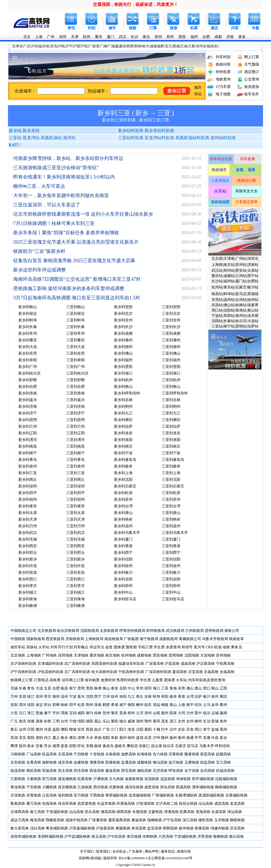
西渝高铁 (97, 771)
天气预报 (252, 64)
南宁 (73, 688)
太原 (48, 688)
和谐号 (187, 647)
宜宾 (23, 738)
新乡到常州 (28, 333)
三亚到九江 (171, 413)
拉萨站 (253, 326)
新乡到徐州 (123, 566)
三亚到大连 (75, 347)
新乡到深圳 (28, 486)
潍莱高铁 (97, 762)
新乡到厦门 (123, 539)
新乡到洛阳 (123, 440)
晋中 (198, 713)
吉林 (148, 697)
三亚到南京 (171, 446)
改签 (109, 647)
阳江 (123, 729)
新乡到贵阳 (123, 367)
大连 (39, 688)
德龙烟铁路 (67, 779)
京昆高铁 (65, 754)
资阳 (39, 738)
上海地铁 (34, 655)
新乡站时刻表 (131, 131)
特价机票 (223, 72)
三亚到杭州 (171, 380)
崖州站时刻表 (223, 138)
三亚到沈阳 (171, 480)
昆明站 (241, 326)
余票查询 (173, 647)
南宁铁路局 (149, 639)
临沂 (98, 729)
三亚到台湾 (171, 506)
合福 (207, 46)
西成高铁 (183, 787)
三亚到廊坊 (171, 420)
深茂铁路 (152, 779)
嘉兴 (81, 697)
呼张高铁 (176, 771)
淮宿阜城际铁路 (23, 837)
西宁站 (253, 276)
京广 (23, 46)
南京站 (229, 265)
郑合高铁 (168, 787)
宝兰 (168, 46)
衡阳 (131, 705)
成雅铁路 (144, 762)
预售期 (131, 647)
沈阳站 (217, 321)
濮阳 (64, 729)
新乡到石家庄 (125, 486)
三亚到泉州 (75, 466)
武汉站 (217, 271)
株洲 (98, 688)
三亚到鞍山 (75, 307)
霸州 (123, 738)
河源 (48, 729)
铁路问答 (223, 64)
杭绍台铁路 (188, 804)
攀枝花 (132, 746)
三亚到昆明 (75, 420)
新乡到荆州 (123, 407)
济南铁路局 (75, 639)
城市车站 (18, 647)
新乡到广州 (28, 367)
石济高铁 (160, 771)
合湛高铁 (219, 812)
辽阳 (223, 688)
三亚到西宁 (171, 553)
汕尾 (156, 713)
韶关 (148, 705)
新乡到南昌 (28, 446)
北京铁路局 (47, 631)
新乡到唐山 (123, 513)
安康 (207, 738)
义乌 (207, 705)
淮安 (131, 729)
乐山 (106, 721)
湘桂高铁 (144, 771)
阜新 (115, 738)
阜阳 (165, 697)
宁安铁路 (34, 787)
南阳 (31, 738)
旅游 (173, 28)
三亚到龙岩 (171, 433)
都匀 (90, 713)
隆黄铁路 (192, 754)
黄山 (173, 705)
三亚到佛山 (171, 353)
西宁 (98, 697)
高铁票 (55, 680)
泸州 (156, 738)
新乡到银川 (123, 573)
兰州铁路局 (194, 631)
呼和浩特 (222, 746)
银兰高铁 (37, 812)
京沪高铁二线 (167, 804)
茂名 (165, 721)
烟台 (123, 721)
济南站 (253, 265)
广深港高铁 (155, 664)
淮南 (98, 705)
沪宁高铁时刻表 (23, 672)
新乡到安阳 (123, 307)
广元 (14, 721)
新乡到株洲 (28, 606)
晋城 (215, 721)
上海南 (217, 265)
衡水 (64, 738)
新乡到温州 (123, 526)
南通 (190, 738)
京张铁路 (18, 795)
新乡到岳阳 (123, 579)
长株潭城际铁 (186, 795)
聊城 (73, 729)
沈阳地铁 (192, 655)
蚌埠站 (229, 294)
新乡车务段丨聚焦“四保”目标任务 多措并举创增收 (66, 233)
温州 (64, 697)
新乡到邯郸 (28, 380)
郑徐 (138, 46)
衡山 (106, 688)
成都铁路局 (168, 639)
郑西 (130, 46)
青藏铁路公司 (190, 639)
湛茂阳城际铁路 (211, 795)
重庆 (99, 37)
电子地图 (223, 94)
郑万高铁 (49, 779)
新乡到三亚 (115, 113)
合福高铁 (227, 672)
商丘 (140, 697)
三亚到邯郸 (75, 380)
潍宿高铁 (108, 812)
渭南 (64, 713)
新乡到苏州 (123, 499)
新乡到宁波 (123, 453)
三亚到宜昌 (75, 573)
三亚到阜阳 (75, 360)
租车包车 (252, 94)
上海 (39, 37)
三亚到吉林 (171, 400)
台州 (64, 721)
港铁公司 (232, 631)
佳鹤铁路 (150, 837)
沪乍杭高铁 (116, 837)
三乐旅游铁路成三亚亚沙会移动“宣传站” (56, 168)
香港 (181, 697)
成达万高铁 (20, 820)
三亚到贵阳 (171, 367)
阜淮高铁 (139, 828)
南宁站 (229, 326)
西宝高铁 (129, 771)
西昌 (90, 729)
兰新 (192, 46)
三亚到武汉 (75, 533)
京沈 (54, 46)
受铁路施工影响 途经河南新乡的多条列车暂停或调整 (69, 288)
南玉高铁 (99, 837)
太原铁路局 (109, 631)
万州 (14, 697)
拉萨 (198, 697)
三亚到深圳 (75, 486)
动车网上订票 (73, 680)
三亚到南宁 (75, 453)
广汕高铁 (34, 754)
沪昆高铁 (172, 664)
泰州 (181, 738)
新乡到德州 (123, 347)
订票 (153, 28)
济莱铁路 (176, 754)
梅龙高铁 (37, 820)
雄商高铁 (124, 812)
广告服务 (135, 851)
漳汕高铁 (235, 812)
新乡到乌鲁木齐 (127, 533)
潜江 (31, 713)
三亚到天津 (75, 519)
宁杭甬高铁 (225, 664)
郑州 (170, 37)
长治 (207, 721)
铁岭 (64, 705)
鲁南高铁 (18, 804)
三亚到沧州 (171, 320)
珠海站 (241, 310)
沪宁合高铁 (172, 820)
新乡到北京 (123, 314)
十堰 (156, 729)
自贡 (148, 738)
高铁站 (32, 647)
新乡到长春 (28, 327)
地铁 (226, 647)
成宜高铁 (222, 804)
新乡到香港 (123, 546)
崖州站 (69, 138)
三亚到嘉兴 (75, 400)
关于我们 (87, 851)
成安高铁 (65, 762)
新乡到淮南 (28, 393)
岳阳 (123, 688)
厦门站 (241, 281)
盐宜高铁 (155, 828)
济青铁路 (34, 795)
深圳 (63, 37)
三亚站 (15, 138)
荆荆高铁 (170, 828)
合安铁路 (18, 762)
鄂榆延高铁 (55, 820)
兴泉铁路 (113, 754)
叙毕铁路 (186, 828)
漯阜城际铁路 (203, 787)
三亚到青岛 (75, 460)
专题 (255, 28)
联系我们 (103, 851)
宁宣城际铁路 (185, 837)
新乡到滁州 (123, 340)
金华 (215, 705)
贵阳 (90, 688)
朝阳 (106, 738)
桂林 (98, 713)
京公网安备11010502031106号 (170, 858)
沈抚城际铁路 (226, 779)
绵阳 (81, 721)
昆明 (81, 688)
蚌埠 (156, 697)
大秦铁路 (34, 779)
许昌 (215, 738)
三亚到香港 (171, 546)
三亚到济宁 (75, 413)
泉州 (215, 697)
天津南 (229, 259)
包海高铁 (49, 804)
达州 (23, 729)
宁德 (73, 721)
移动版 (96, 858)
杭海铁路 (144, 754)
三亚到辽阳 (75, 433)
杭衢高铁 (187, 812)
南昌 (64, 688)
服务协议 (168, 851)
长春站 (229, 321)
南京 (146, 37)
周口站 (217, 310)
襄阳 (148, 729)
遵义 (56, 738)
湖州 (140, 721)
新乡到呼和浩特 (127, 393)
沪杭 (61, 46)
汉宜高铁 (196, 672)
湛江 (173, 721)
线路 (133, 28)
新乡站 (15, 131)
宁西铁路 (97, 795)
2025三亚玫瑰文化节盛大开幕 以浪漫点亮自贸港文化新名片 (76, 242)
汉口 (23, 713)
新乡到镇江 (28, 592)
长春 (23, 688)
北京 (27, 37)
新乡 (142, 113)
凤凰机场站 (51, 138)
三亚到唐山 (171, 513)
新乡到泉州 (28, 466)
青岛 (31, 688)
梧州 (131, 713)
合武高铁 (208, 771)
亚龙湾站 (31, 138)
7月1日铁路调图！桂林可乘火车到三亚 (54, 223)
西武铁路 (101, 787)
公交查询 (252, 79)
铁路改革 (236, 639)
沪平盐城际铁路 (77, 837)
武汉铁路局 (175, 631)
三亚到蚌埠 (75, 320)
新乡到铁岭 (123, 519)
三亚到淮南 (75, 393)
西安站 (241, 271)
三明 (56, 721)
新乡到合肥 (28, 387)
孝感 (115, 705)
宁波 (73, 697)
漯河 (23, 705)
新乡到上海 (123, 473)
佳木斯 (253, 316)
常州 (140, 688)
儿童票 (157, 680)
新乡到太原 (28, 513)
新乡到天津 (28, 519)
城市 (112, 28)
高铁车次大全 (247, 191)
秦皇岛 (108, 746)
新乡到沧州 (123, 320)
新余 (31, 746)
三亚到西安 (75, 546)
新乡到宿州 (28, 499)
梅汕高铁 (160, 762)
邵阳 (73, 746)
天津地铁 (81, 655)
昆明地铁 (176, 655)
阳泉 (173, 713)
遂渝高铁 (113, 771)
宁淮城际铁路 (57, 812)
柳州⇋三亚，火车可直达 (39, 186)
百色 (190, 729)
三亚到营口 (75, 579)
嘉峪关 (120, 746)
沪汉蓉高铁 (206, 664)
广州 (51, 37)
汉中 (173, 729)
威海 (131, 721)
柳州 (198, 721)
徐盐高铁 (208, 762)
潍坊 (73, 738)
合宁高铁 (192, 771)
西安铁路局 (55, 639)
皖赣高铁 (223, 754)
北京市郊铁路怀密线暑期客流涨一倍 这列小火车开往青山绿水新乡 (83, 214)
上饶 (181, 705)
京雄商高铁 (20, 812)
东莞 (181, 688)
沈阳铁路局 (90, 631)
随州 (165, 738)
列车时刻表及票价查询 (207, 680)
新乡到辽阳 (28, 433)
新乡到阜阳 (28, 360)
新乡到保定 (28, 314)
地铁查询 (223, 79)
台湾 (190, 697)
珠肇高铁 (202, 828)
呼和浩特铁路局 (132, 631)
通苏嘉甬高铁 (119, 820)
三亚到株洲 (75, 606)
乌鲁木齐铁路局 (215, 639)
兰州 (106, 697)
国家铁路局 (36, 639)
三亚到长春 (75, 327)
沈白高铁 (37, 828)
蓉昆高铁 (208, 754)
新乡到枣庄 (28, 586)
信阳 (31, 705)
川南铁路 (18, 754)
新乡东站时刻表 (159, 131)
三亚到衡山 (171, 387)
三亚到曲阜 (171, 466)
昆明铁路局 (214, 631)
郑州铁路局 (155, 631)
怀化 (81, 746)
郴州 (140, 705)
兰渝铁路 (85, 787)
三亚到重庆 (75, 340)
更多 (242, 37)
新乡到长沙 (123, 327)
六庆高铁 (166, 837)
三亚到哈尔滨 (77, 373)
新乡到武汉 (28, 533)
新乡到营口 (28, 579)
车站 (198, 94)
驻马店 (241, 294)
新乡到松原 (123, 493)
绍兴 (198, 705)
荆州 (90, 705)
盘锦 (140, 738)
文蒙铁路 (155, 812)
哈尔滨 (241, 321)
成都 (218, 37)
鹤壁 (106, 705)
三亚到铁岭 (171, 519)
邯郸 (56, 705)
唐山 (198, 688)
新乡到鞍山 (28, 307)
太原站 (253, 271)
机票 (194, 28)
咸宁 (123, 705)
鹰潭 (14, 746)
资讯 (71, 28)
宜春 (39, 746)
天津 (75, 37)
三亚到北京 (171, 314)
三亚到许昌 (75, 566)
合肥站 (253, 281)
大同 (181, 713)
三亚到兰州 (75, 426)
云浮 (140, 713)
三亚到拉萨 (171, 426)
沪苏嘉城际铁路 (82, 828)
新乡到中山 (123, 592)
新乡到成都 (123, 333)
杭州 (87, 37)
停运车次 (97, 647)
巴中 (165, 729)
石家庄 (241, 287)
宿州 (148, 688)
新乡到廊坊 (123, 420)
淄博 (81, 738)
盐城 (215, 729)
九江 (132, 697)
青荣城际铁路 (116, 795)
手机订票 (145, 647)
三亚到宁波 (171, 453)
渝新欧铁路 (134, 779)
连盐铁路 (168, 779)
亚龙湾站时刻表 (159, 138)
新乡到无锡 (28, 539)
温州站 (229, 300)
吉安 (181, 729)
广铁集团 (131, 639)
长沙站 (217, 281)
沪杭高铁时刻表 (50, 672)
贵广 (100, 46)
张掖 (31, 721)
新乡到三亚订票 (154, 120)
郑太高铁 (65, 771)
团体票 (119, 647)
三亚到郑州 (171, 586)
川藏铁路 (49, 787)
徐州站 (253, 300)
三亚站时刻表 (131, 138)
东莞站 (217, 300)
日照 (31, 729)
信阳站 (229, 310)
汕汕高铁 (206, 804)
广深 (92, 46)
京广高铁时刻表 (77, 672)
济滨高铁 (237, 828)
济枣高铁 (205, 837)
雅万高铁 (34, 804)
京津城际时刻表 (50, 664)
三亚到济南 (75, 407)
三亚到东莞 (75, 353)
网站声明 (152, 851)
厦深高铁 (180, 672)
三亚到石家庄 (173, 486)
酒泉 (39, 721)
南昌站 (217, 294)
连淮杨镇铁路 (140, 795)
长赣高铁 (140, 812)
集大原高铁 (20, 828)
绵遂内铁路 (220, 828)
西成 (176, 46)
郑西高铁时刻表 (104, 664)
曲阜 (173, 697)
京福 (38, 46)
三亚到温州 (171, 526)
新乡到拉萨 (123, 426)
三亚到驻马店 (173, 599)
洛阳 (123, 697)
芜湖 (14, 738)
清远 (156, 705)
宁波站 (217, 316)
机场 (218, 647)
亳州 (223, 729)
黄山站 (253, 310)
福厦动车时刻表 (131, 664)
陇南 (223, 713)
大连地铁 (208, 655)
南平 (190, 705)
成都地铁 (144, 655)
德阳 (90, 721)
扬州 (173, 738)
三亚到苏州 (171, 499)
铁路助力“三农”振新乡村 (39, 251)
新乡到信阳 (123, 559)
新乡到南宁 (28, 453)
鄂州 (148, 721)
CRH (209, 647)
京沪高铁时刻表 (23, 664)
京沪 (31, 46)
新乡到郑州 (123, 586)
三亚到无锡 (75, 539)
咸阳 (81, 713)
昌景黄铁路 (87, 804)
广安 (106, 729)
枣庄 (48, 697)
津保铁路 (183, 779)
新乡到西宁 (123, 553)
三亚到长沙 (171, 327)
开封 (56, 713)
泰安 (115, 688)
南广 (107, 46)
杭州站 (217, 287)
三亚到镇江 (75, 592)
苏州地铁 (223, 655)
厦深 (122, 46)
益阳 (56, 729)
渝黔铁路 (49, 762)
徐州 (114, 697)
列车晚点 (81, 647)
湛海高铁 (203, 812)
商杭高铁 (34, 771)
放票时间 (108, 680)
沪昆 (77, 46)
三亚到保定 (75, 314)
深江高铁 (190, 820)
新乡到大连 (28, 347)
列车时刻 (223, 57)
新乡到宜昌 (28, 573)
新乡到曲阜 (123, 466)
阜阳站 (229, 316)
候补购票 (92, 680)
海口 (156, 688)
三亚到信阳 (171, 559)
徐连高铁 (18, 771)
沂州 (190, 713)
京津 (15, 46)
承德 (98, 738)
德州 (56, 697)
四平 (73, 705)
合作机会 (119, 851)
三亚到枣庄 (75, 586)
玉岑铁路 (222, 820)
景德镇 (253, 294)
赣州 (39, 729)
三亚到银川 (171, 573)
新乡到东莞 (28, 353)
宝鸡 (73, 713)
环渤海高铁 (126, 804)
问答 (235, 28)
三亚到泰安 (75, 506)
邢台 (48, 705)
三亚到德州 (171, 347)
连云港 (156, 746)
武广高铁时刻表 (77, 664)
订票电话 (41, 680)
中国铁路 (18, 639)
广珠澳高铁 (98, 820)
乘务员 (236, 647)
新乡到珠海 (28, 599)
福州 (194, 37)
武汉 (122, 37)
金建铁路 (81, 762)
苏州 (158, 37)
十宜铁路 (97, 754)
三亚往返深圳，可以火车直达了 (47, 205)
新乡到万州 (28, 526)
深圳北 (253, 259)
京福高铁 (211, 672)
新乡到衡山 (123, 387)
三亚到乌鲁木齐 (175, 533)
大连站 (253, 321)
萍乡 (48, 746)
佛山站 (229, 305)
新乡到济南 (28, 407)
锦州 (131, 738)
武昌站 (217, 305)
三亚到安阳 (171, 307)
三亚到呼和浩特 (175, 393)
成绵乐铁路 (134, 787)
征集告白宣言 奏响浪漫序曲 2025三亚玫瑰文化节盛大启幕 (74, 261)
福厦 (115, 46)
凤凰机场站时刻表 (192, 138)
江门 (115, 729)
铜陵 (165, 705)
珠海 (173, 688)
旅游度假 (252, 87)
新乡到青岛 (28, 460)
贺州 (106, 713)
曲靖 (98, 746)
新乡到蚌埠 (28, 320)
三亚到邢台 (75, 553)
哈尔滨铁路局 (68, 631)
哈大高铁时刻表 (104, 672)
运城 (215, 713)
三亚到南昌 (75, 446)
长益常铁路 (106, 804)
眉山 (98, 721)
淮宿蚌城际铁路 (50, 837)
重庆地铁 (97, 655)
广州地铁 (49, 655)
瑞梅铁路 (155, 820)
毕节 (198, 738)
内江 (48, 738)
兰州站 (241, 276)
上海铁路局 (94, 639)
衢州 (223, 705)
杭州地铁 (129, 655)
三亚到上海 (171, 473)
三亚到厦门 (171, 539)
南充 (23, 721)
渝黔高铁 (129, 754)
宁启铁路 (81, 754)
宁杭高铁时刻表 (131, 672)
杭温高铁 (49, 754)
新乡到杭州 (123, 380)
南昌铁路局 (114, 639)
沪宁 (69, 46)
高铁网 (84, 858)
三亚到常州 (75, 333)
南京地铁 (113, 655)
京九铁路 (116, 779)
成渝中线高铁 (77, 820)
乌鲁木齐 (207, 746)
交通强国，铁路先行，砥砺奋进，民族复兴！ (135, 4)
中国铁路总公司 (23, 631)
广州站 (241, 259)
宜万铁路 (81, 795)
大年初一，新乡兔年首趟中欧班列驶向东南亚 (61, 195)
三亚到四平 (75, 493)
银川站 (253, 287)
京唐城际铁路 (236, 795)
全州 (190, 721)
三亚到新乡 (75, 559)
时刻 (92, 28)
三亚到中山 (171, 592)
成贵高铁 (152, 787)
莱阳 (115, 721)
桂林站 (241, 305)
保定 (39, 705)
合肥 (206, 37)
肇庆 (115, 713)
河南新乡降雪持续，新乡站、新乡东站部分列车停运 (68, 158)
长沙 (134, 37)
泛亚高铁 (49, 795)
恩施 (39, 713)
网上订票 (252, 57)
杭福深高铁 (225, 771)
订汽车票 (223, 87)
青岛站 (229, 287)
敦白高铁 (236, 837)
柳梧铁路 (237, 820)
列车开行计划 (62, 647)
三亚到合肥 (75, 387)
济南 (230, 37)
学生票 (159, 647)
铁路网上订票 (22, 680)
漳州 (148, 713)
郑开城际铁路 (203, 779)
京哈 (46, 46)
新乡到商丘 (28, 480)
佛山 (190, 688)
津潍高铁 (171, 812)
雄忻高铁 (206, 820)
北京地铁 (18, 655)
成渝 (153, 46)
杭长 (214, 46)
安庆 (81, 729)
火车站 (44, 647)
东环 (199, 46)
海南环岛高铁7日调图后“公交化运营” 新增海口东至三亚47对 (77, 279)
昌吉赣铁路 (67, 787)
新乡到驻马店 (125, 599)
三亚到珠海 (75, 599)
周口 (198, 729)
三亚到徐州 (171, 566)
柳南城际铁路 (226, 787)
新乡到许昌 (28, 566)
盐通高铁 (129, 762)
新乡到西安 (28, 546)
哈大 (146, 46)
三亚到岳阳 (171, 579)
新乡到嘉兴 (28, 400)
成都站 (229, 276)
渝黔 (161, 46)
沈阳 (90, 697)
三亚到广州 (75, 367)
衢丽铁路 (123, 828)
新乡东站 (31, 131)
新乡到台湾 (123, 506)
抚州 (23, 746)
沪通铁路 (101, 779)
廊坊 (223, 697)
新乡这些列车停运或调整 (40, 270)
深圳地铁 (65, 655)
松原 (81, 705)
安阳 (14, 705)
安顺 (90, 746)
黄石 (14, 729)
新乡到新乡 (28, 559)
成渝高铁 (188, 664)
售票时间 (124, 680)
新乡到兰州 (28, 426)
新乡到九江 (123, 413)
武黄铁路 (116, 787)
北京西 (217, 259)
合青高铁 (34, 762)
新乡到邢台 (28, 553)
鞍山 (215, 688)
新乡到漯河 (28, 440)
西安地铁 (160, 655)
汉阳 (140, 729)
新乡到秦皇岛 (125, 460)
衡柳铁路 (221, 837)
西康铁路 (113, 762)
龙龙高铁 (237, 804)
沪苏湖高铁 (145, 804)
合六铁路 (160, 754)
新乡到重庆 (28, 340)
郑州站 (229, 271)
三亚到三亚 (75, 473)
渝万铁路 (176, 762)
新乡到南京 (123, 446)
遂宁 (48, 713)
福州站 (229, 281)
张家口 (144, 746)
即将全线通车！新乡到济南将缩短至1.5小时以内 (64, 177)
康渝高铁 (139, 820)
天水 (90, 738)
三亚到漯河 (75, 440)
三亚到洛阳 (171, 440)
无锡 (14, 688)
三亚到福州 (171, 360)
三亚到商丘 (75, 480)
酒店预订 (252, 72)
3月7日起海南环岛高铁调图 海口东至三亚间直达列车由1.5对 (77, 298)
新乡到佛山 (123, 353)
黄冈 (156, 721)
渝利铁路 (65, 795)
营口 (207, 688)
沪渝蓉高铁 (105, 828)
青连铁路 (18, 787)
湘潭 (56, 746)
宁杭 (84, 46)
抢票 (135, 680)
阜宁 (207, 729)
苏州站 (241, 265)
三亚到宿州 (75, 499)
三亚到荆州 (171, 407)
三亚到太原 (75, 513)
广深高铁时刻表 (158, 672)
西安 (182, 37)
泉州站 (241, 316)
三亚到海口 (171, 373)
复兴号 (199, 647)
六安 (14, 713)
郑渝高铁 (49, 771)
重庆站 (217, 276)
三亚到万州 (75, 526)
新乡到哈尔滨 (29, 373)
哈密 (48, 721)
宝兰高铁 (223, 762)
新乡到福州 (123, 360)
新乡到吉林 (123, 400)
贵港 (123, 713)
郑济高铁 (81, 771)
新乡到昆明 (28, 420)
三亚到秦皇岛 (173, 460)
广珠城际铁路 (163, 795)
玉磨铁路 (192, 762)
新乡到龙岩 (123, 433)
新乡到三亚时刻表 (119, 120)
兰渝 (184, 46)
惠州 (165, 713)
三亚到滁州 (171, 340)
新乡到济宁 (28, 413)
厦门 (111, 37)
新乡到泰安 (28, 506)
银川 (207, 697)
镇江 (31, 697)
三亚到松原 (171, 493)
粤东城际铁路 (57, 828)
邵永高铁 (92, 812)
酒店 (214, 28)
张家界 (253, 305)
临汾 (207, 713)
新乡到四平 (28, 493)
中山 (131, 688)
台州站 (241, 300)
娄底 (64, 746)
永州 (181, 721)
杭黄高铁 (85, 779)
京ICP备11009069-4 (133, 858)
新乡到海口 (123, 373)
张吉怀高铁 (67, 804)
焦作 (223, 721)
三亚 (164, 113)
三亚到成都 (171, 333)
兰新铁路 (18, 779)
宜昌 (23, 697)
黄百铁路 (134, 837)
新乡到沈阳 (123, 480)
